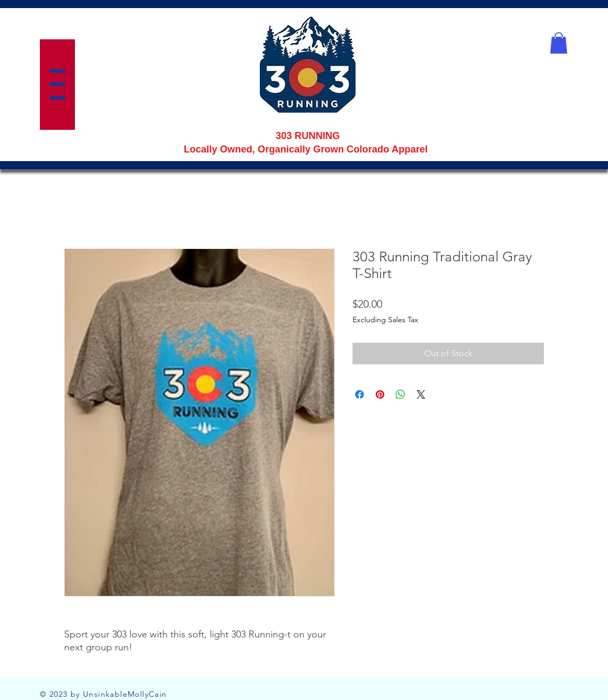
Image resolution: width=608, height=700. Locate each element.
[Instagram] (16, 684)
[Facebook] (16, 662)
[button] (57, 84)
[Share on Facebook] (360, 394)
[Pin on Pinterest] (380, 394)
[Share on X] (421, 394)
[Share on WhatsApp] (400, 394)
